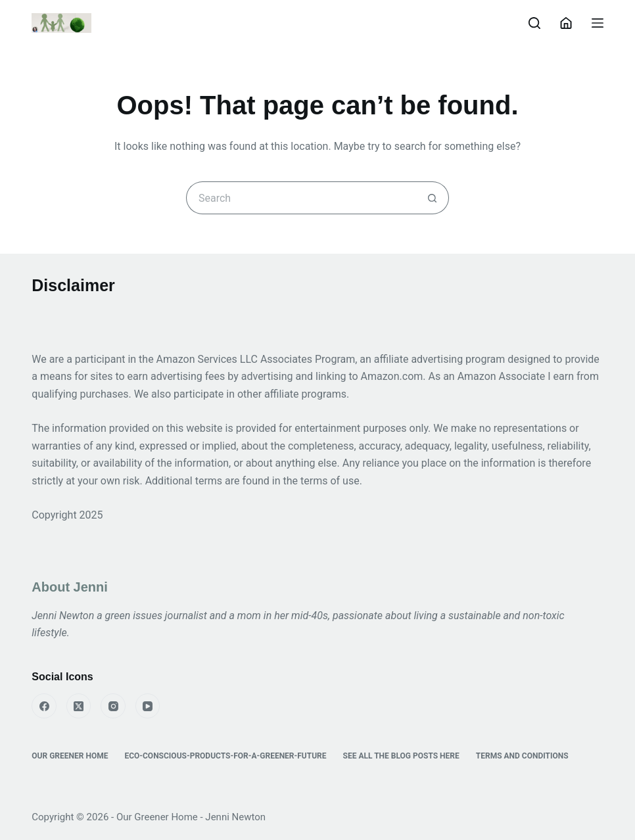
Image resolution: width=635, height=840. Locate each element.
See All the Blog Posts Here (401, 756)
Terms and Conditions (522, 756)
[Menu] (598, 23)
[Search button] (433, 198)
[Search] (534, 23)
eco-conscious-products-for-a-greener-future (225, 756)
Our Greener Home (70, 756)
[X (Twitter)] (79, 706)
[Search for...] (301, 198)
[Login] (566, 23)
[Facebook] (44, 706)
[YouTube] (148, 706)
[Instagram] (113, 706)
